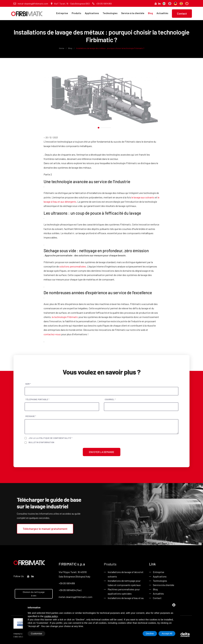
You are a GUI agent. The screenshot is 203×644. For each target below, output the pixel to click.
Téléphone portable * (37, 399)
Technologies (110, 13)
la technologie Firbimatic (65, 317)
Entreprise (62, 13)
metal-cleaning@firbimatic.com (31, 4)
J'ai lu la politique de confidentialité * (50, 438)
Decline (150, 633)
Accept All (167, 633)
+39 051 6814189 (102, 4)
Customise (37, 633)
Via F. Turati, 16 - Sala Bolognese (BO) (70, 4)
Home (62, 48)
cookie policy (51, 616)
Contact (182, 13)
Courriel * (110, 399)
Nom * (28, 384)
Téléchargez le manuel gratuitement (45, 529)
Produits (76, 13)
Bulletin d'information (41, 442)
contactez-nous (52, 334)
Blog (150, 13)
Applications (92, 13)
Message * (31, 416)
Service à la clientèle (133, 13)
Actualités (162, 13)
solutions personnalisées (73, 266)
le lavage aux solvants (143, 197)
